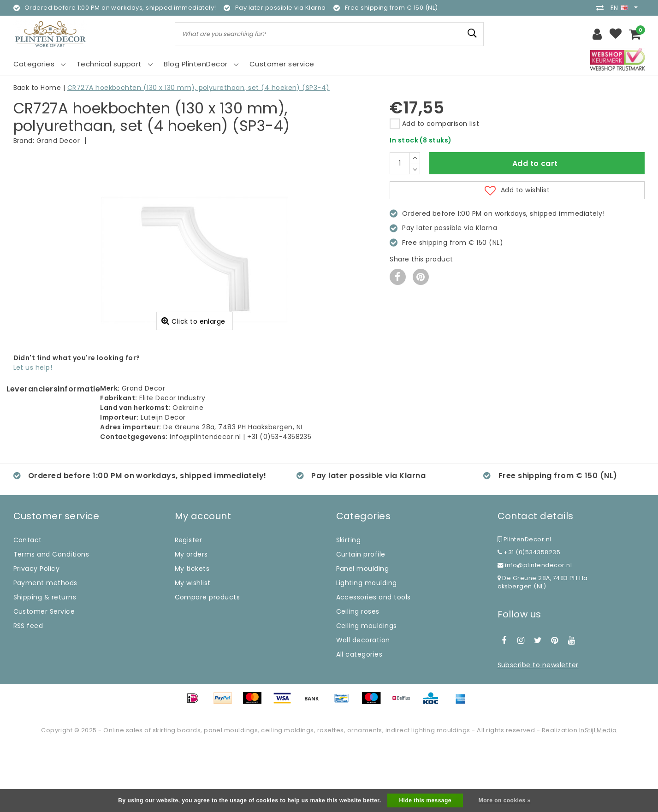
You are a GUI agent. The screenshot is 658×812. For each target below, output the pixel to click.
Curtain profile (361, 621)
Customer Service (44, 678)
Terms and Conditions (51, 621)
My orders (191, 621)
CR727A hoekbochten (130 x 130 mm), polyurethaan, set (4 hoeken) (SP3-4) (199, 88)
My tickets (192, 635)
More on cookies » (505, 800)
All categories (359, 721)
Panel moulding (363, 635)
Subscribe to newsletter (538, 731)
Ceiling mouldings (367, 692)
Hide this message (425, 800)
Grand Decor (58, 141)
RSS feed (28, 692)
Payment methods (45, 649)
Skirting (349, 606)
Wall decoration (363, 706)
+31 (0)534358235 (529, 619)
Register (189, 606)
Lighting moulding (367, 649)
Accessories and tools (373, 664)
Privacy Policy (37, 635)
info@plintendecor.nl (535, 631)
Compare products (207, 664)
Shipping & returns (45, 664)
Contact (28, 606)
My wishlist (193, 649)
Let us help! (33, 434)
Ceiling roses (358, 678)
